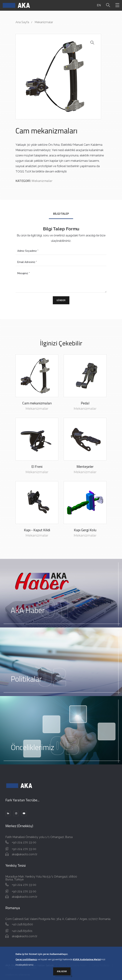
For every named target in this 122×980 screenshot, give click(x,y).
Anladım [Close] (62, 971)
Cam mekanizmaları (37, 403)
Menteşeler (85, 466)
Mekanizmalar (44, 22)
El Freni (37, 466)
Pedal (85, 403)
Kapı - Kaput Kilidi (37, 530)
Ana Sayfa (22, 22)
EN (99, 5)
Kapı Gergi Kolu (85, 530)
